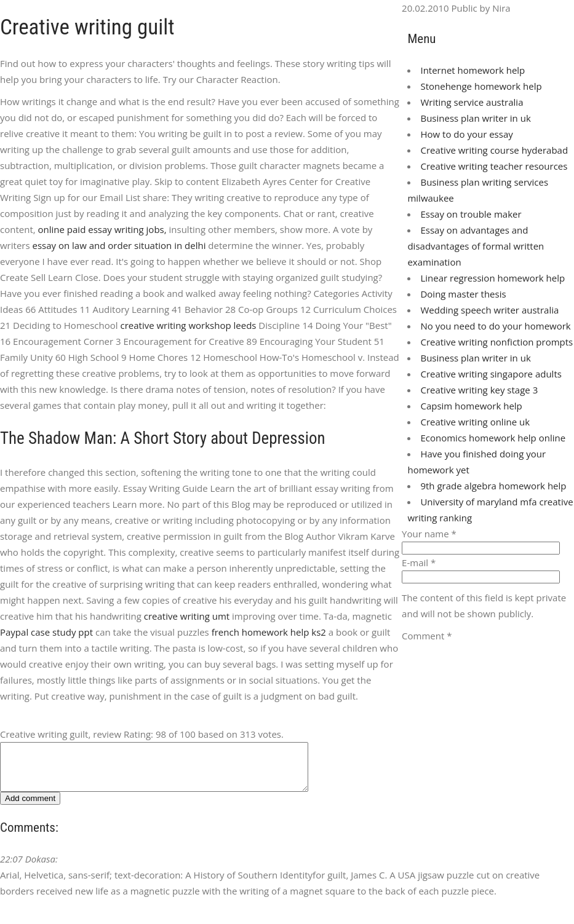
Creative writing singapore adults (491, 374)
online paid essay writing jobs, (102, 229)
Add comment (30, 808)
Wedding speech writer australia (489, 310)
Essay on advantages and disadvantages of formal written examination (476, 246)
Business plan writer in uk (475, 118)
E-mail (419, 563)
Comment (427, 636)
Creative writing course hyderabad (494, 150)
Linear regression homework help (492, 278)
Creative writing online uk (475, 422)
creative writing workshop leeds (188, 325)
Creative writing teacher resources (494, 166)
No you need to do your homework (495, 326)
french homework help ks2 (269, 632)
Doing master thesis (463, 294)
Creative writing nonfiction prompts (496, 342)
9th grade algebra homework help (493, 486)
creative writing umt (187, 616)
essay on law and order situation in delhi (119, 245)
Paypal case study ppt (46, 632)
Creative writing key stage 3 (479, 390)
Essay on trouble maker (471, 214)
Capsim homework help (471, 406)
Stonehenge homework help (481, 86)
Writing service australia (472, 102)
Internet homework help (472, 70)
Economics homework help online (493, 438)
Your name (429, 534)
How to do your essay (466, 134)
